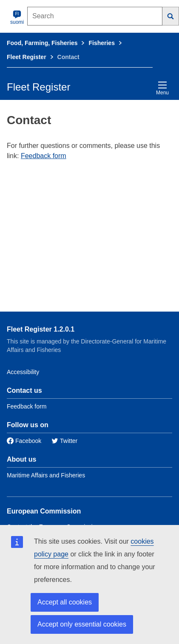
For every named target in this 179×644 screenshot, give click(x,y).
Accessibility (23, 372)
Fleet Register (27, 57)
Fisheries (101, 43)
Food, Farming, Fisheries (42, 43)
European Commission (44, 511)
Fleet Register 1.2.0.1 (41, 329)
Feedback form (44, 156)
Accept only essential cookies (82, 624)
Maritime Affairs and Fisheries (46, 475)
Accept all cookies (65, 602)
